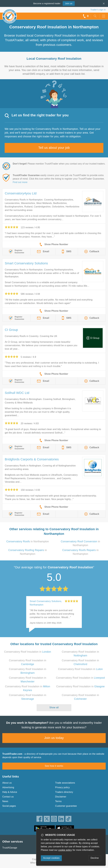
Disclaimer (61, 797)
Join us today (54, 738)
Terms (58, 801)
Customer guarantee (66, 806)
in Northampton (28, 541)
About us (7, 783)
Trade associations (65, 783)
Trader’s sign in (98, 10)
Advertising (8, 787)
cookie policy (65, 850)
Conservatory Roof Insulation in (28, 652)
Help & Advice (10, 792)
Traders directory (64, 792)
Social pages (9, 806)
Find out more (20, 182)
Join (69, 3)
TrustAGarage (10, 848)
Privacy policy (62, 787)
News (5, 801)
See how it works (54, 766)
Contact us (8, 797)
